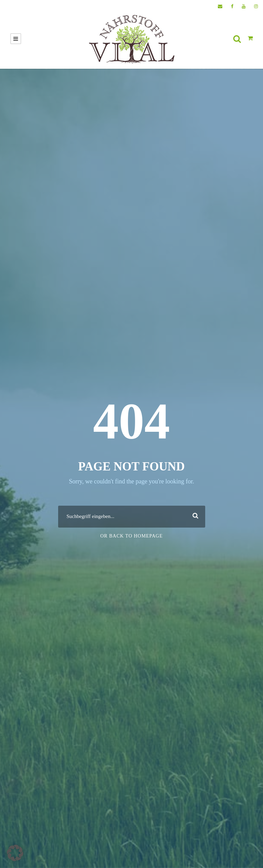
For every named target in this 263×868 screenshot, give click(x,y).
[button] (15, 853)
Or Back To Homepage (131, 536)
